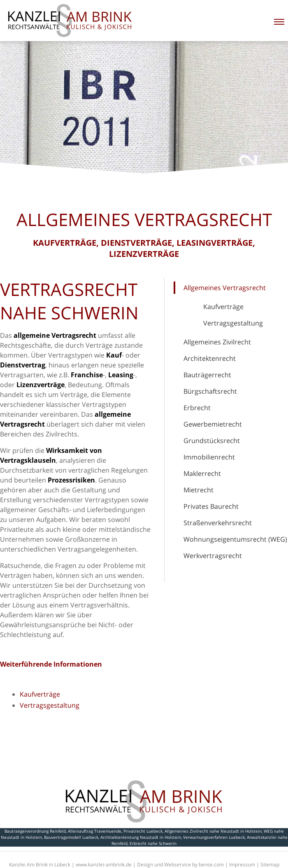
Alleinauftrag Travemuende (95, 831)
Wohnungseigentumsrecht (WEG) (235, 539)
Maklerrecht (202, 473)
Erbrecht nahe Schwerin (153, 843)
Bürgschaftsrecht (210, 391)
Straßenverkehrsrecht (218, 523)
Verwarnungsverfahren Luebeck (214, 837)
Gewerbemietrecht (213, 424)
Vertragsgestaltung (233, 323)
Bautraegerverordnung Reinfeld (35, 831)
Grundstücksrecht (212, 441)
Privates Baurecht (211, 506)
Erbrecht (197, 408)
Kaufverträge (223, 307)
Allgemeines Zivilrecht (217, 342)
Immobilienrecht (209, 457)
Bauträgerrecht (207, 375)
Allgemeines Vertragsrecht (225, 288)
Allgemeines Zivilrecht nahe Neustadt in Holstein (213, 831)
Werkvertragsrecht (213, 556)
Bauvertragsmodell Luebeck (71, 837)
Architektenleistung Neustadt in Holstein (141, 837)
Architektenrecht (210, 358)
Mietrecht (199, 490)
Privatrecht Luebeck (143, 831)
